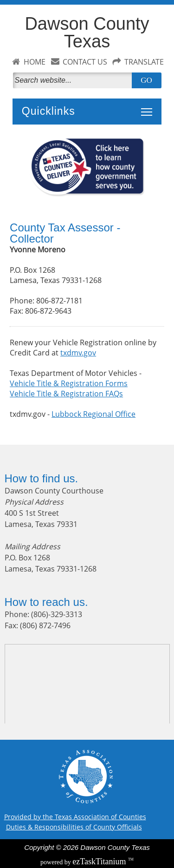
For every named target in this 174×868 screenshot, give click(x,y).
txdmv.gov (78, 353)
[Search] (74, 80)
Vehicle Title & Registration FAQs (66, 394)
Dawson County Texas (87, 33)
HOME (35, 62)
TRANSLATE (144, 62)
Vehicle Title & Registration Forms (69, 383)
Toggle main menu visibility (149, 107)
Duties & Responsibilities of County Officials (74, 827)
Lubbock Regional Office (93, 414)
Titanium (100, 861)
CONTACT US (85, 62)
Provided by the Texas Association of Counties (75, 817)
